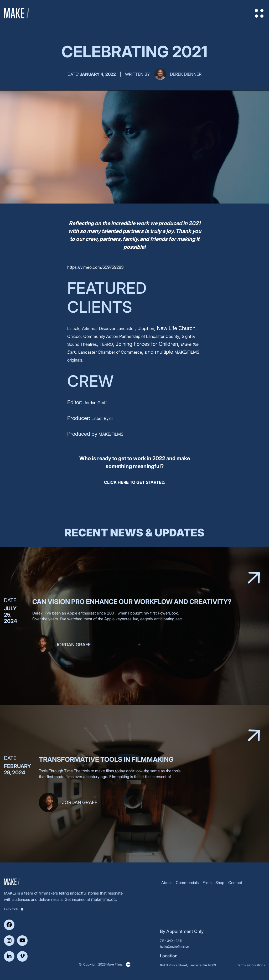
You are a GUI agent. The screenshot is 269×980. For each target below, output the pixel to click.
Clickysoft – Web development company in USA (128, 964)
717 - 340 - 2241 (171, 941)
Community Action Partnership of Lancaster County (131, 336)
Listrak (73, 328)
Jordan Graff (95, 403)
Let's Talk (14, 909)
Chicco (74, 336)
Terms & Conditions (251, 965)
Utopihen (146, 328)
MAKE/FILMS (111, 434)
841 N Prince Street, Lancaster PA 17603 (188, 965)
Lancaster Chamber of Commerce (110, 352)
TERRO (106, 344)
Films (207, 883)
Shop (220, 883)
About (167, 883)
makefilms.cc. (104, 899)
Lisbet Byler (102, 418)
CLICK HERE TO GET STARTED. (135, 482)
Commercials (187, 883)
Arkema (89, 328)
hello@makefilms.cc (174, 946)
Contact (235, 883)
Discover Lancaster (117, 328)
